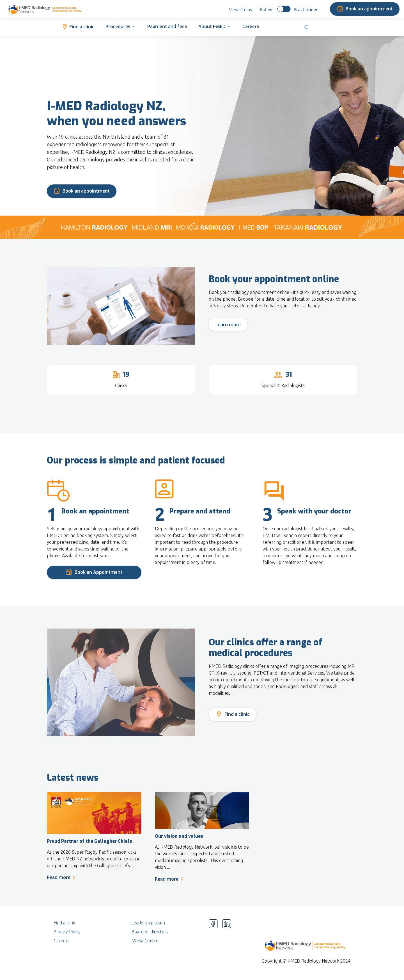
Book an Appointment (94, 572)
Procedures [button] (118, 27)
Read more (62, 877)
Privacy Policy (67, 932)
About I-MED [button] (212, 27)
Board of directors (150, 932)
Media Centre (145, 941)
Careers (251, 27)
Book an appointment (365, 8)
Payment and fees (167, 27)
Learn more (228, 325)
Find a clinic (78, 26)
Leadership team (148, 923)
